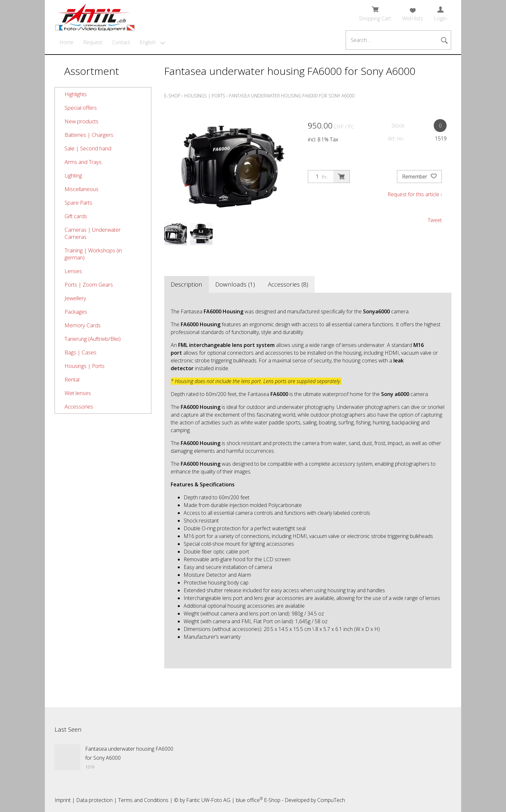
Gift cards (76, 216)
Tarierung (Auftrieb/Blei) (93, 339)
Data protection (94, 800)
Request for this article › (415, 194)
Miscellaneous (81, 189)
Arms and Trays (83, 162)
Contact (121, 42)
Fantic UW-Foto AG (208, 800)
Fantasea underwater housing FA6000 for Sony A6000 (292, 96)
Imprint (63, 800)
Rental (72, 379)
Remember (419, 177)
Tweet (435, 220)
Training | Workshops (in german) (93, 254)
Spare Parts (78, 203)
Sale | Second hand (88, 148)
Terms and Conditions (143, 800)
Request (93, 42)
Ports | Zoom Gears (89, 284)
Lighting (73, 175)
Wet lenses (78, 393)
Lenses (73, 271)
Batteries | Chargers (89, 135)
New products (81, 121)
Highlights (76, 94)
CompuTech (331, 800)
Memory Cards (83, 325)
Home (66, 42)
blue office (249, 800)
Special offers (81, 108)
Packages (76, 312)
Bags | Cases (81, 352)
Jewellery (75, 298)
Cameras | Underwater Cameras (93, 233)
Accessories (79, 406)
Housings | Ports (85, 366)
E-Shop (172, 96)
